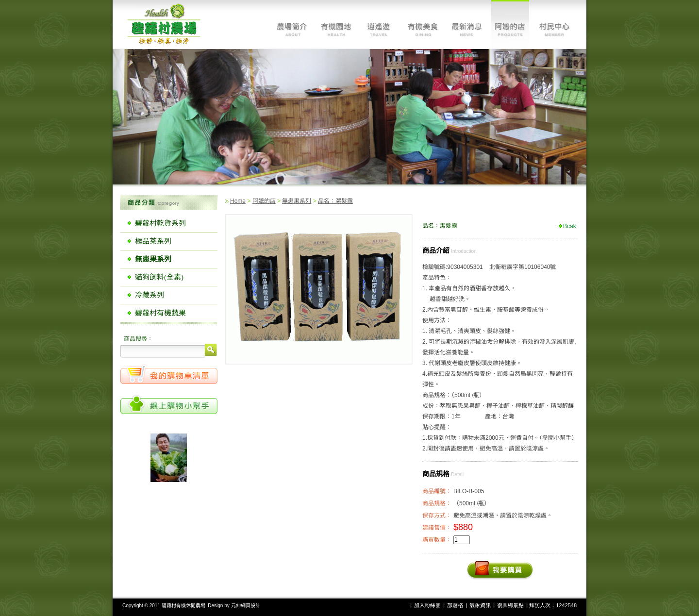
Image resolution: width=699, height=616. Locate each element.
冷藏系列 (150, 295)
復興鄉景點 (510, 605)
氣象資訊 (480, 605)
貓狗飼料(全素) (159, 277)
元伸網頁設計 (246, 606)
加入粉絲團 (427, 605)
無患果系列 (297, 201)
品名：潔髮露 (335, 201)
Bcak (570, 226)
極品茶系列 (153, 241)
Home (238, 201)
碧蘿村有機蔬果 (160, 313)
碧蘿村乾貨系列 (160, 223)
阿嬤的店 (264, 201)
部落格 (455, 605)
